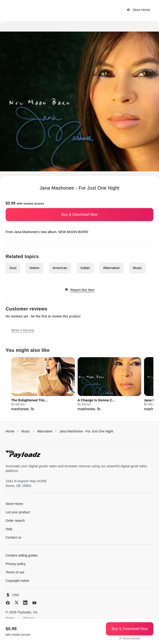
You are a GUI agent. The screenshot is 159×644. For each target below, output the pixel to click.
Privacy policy (16, 564)
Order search (15, 521)
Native (34, 268)
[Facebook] (8, 603)
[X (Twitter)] (17, 603)
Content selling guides (22, 555)
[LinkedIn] (25, 603)
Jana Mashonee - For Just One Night (86, 431)
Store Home (139, 10)
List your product (18, 512)
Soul (13, 268)
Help (9, 529)
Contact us (13, 537)
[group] (43, 385)
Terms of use (15, 572)
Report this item (79, 290)
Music (137, 268)
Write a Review (23, 330)
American (60, 268)
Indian (85, 268)
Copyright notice (17, 581)
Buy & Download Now (80, 214)
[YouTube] (34, 603)
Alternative (111, 268)
